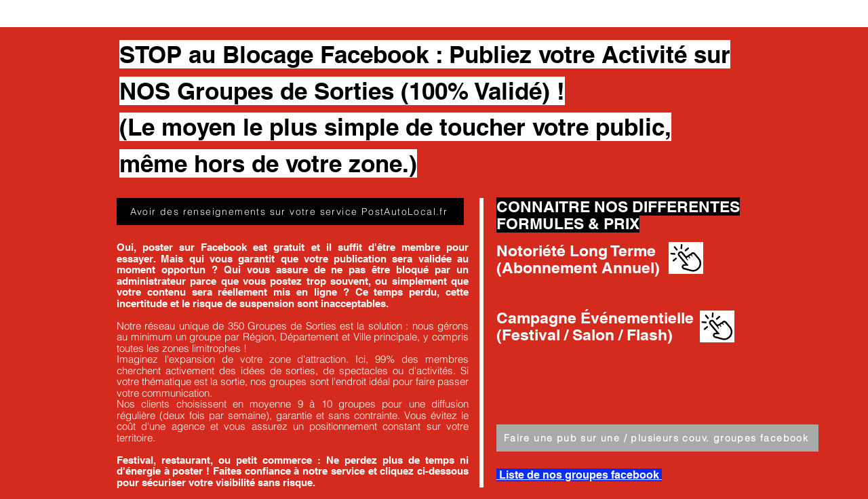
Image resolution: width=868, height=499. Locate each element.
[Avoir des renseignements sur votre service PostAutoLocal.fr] (290, 212)
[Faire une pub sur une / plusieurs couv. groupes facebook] (657, 438)
